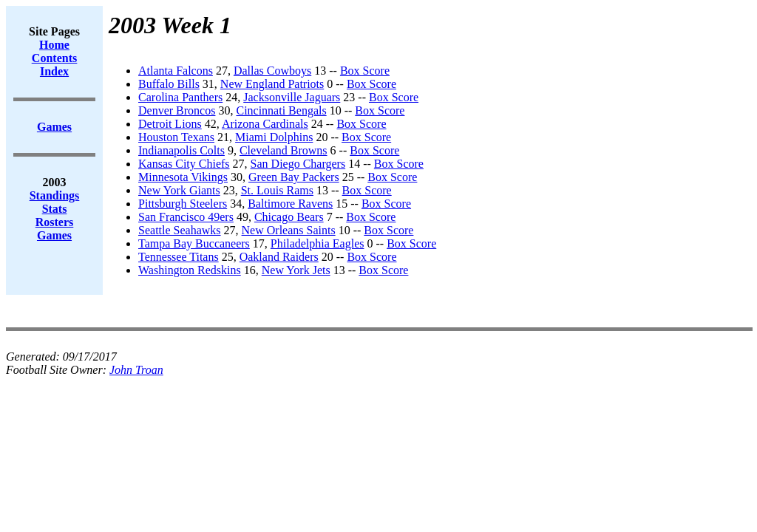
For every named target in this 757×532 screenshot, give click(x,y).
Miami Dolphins (274, 137)
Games (54, 235)
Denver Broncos (177, 110)
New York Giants (179, 190)
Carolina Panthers (180, 97)
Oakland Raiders (279, 257)
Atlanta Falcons (176, 71)
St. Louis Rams (277, 190)
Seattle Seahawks (180, 230)
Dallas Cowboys (272, 71)
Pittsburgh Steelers (183, 204)
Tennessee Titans (179, 257)
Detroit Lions (170, 124)
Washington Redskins (190, 270)
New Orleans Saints (289, 230)
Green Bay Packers (294, 177)
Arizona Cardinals (265, 124)
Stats (55, 209)
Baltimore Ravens (290, 204)
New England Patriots (272, 84)
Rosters (55, 222)
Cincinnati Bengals (281, 110)
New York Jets (296, 270)
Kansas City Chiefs (184, 164)
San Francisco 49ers (186, 217)
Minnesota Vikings (183, 177)
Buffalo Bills (169, 84)
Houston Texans (176, 137)
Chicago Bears (289, 217)
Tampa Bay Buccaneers (194, 243)
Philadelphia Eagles (318, 243)
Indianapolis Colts (181, 150)
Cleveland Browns (284, 150)
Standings (55, 195)
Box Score (365, 71)
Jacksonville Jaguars (292, 97)
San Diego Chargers (298, 164)
